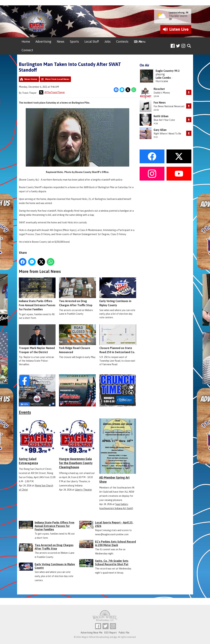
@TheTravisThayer (52, 92)
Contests (122, 42)
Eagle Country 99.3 (168, 71)
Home (26, 42)
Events (25, 412)
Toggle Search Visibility (189, 46)
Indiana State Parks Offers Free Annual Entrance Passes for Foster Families (37, 294)
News (61, 42)
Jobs (108, 42)
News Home (31, 79)
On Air (138, 42)
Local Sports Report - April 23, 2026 (114, 524)
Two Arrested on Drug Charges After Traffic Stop (77, 292)
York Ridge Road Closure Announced (77, 339)
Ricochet (159, 89)
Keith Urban (161, 116)
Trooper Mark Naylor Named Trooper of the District (37, 339)
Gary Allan (160, 130)
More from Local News (57, 79)
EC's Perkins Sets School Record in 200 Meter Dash (115, 543)
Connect (27, 50)
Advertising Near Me (92, 633)
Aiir (115, 637)
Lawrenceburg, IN (179, 13)
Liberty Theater (84, 490)
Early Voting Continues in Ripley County (118, 292)
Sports (74, 42)
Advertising (43, 42)
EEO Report (111, 633)
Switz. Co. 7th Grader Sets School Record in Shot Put (112, 563)
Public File (124, 633)
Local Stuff (92, 42)
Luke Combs (163, 78)
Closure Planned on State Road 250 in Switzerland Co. (118, 339)
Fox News (160, 103)
